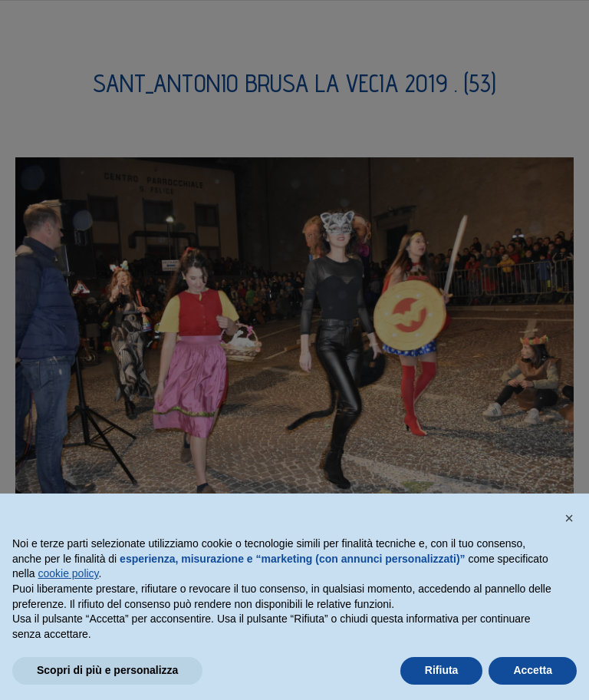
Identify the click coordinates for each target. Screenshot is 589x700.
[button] (569, 518)
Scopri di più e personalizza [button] (107, 670)
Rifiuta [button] (442, 670)
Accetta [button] (533, 670)
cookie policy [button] (68, 573)
